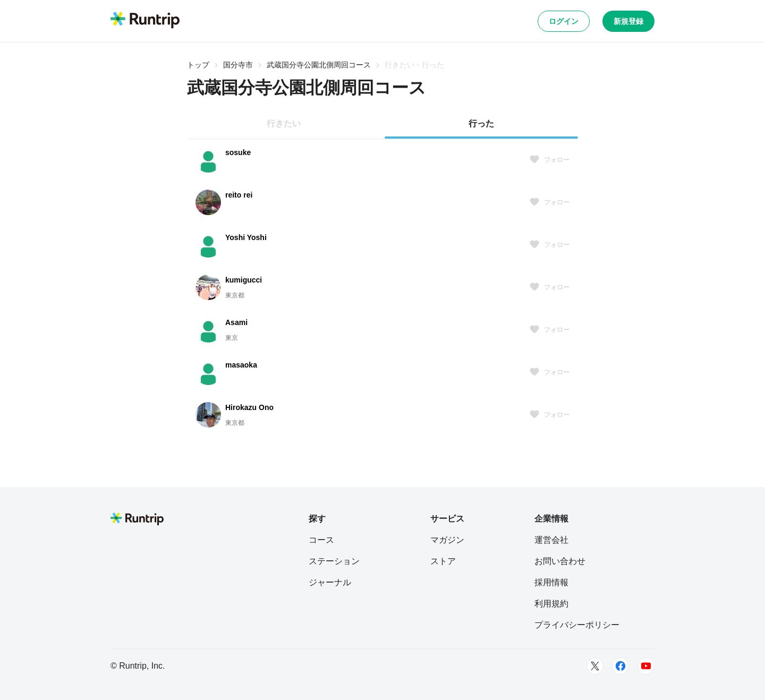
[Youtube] (646, 666)
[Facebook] (620, 666)
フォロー (549, 160)
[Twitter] (595, 666)
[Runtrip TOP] (145, 21)
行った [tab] (481, 123)
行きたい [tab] (284, 123)
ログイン (564, 21)
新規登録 (628, 21)
